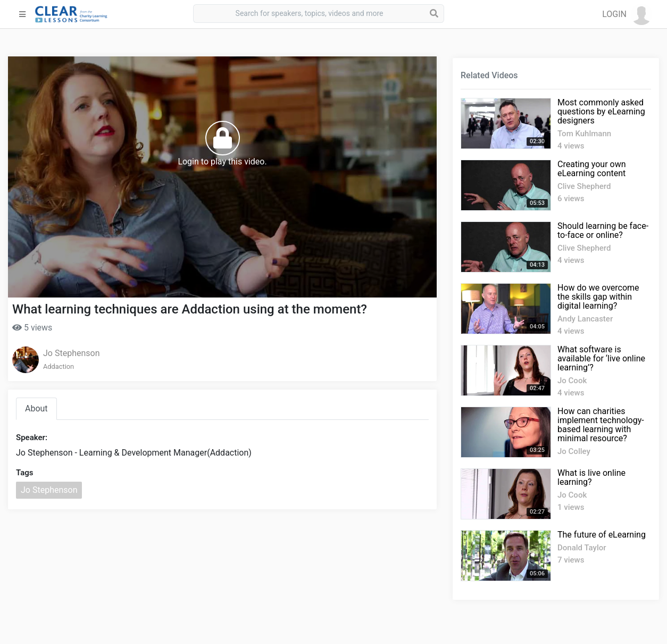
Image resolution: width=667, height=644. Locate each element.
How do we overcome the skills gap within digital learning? (598, 297)
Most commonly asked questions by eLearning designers (601, 112)
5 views (32, 328)
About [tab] (36, 408)
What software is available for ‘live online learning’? (601, 358)
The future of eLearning (602, 535)
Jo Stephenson (71, 353)
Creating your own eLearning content (592, 169)
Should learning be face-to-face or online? (603, 230)
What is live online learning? (591, 477)
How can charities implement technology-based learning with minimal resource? (601, 425)
